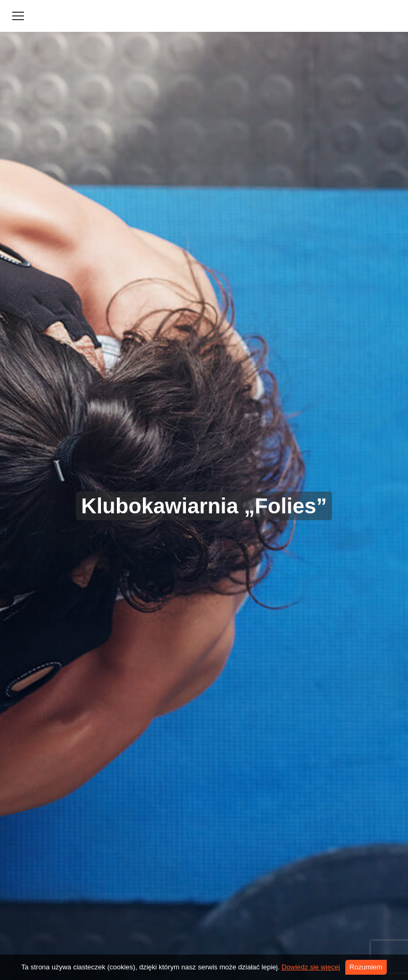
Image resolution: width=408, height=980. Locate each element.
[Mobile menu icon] (18, 16)
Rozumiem (366, 967)
